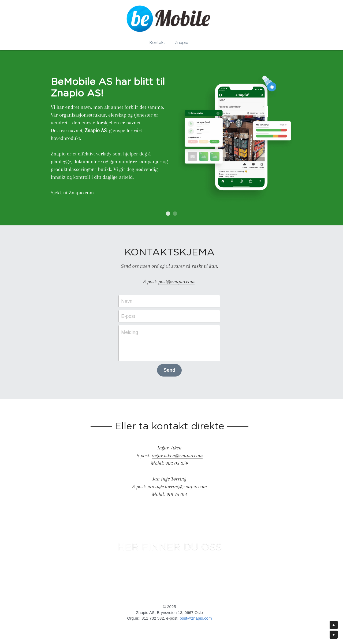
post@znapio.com (198, 619)
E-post (130, 317)
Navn (129, 302)
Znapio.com (79, 193)
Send (171, 371)
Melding (132, 333)
